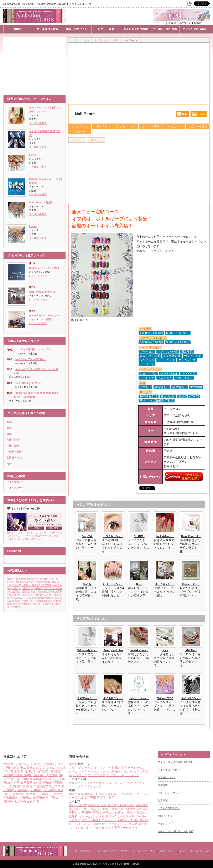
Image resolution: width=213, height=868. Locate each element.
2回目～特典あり (113, 809)
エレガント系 (115, 775)
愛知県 (29, 588)
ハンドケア (125, 783)
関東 (9, 422)
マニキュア (76, 786)
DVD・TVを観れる (123, 794)
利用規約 (163, 785)
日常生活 (121, 768)
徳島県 (49, 601)
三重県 (17, 595)
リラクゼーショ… (113, 536)
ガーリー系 (132, 775)
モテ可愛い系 (124, 771)
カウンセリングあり (92, 816)
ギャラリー (103, 126)
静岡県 (17, 771)
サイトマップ (165, 824)
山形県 (18, 604)
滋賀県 (12, 579)
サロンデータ (80, 126)
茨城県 (18, 598)
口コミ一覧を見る (38, 276)
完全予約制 (107, 813)
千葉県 (49, 592)
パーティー (86, 771)
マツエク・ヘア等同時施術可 (127, 824)
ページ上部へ (209, 735)
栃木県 (17, 601)
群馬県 (28, 604)
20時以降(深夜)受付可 (102, 805)
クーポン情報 (150, 126)
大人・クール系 (104, 771)
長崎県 (28, 592)
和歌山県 (11, 798)
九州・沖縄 (13, 440)
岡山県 (50, 588)
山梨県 (29, 598)
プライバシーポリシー (170, 793)
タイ (37, 582)
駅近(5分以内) (78, 805)
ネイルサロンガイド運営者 (112, 851)
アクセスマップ (127, 126)
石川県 (17, 585)
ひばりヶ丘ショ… (113, 584)
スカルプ (111, 783)
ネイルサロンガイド (109, 864)
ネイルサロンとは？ (169, 770)
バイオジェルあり (80, 828)
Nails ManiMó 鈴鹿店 (41, 203)
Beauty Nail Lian (113, 650)
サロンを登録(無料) (194, 29)
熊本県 (38, 592)
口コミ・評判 (106, 29)
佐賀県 (27, 585)
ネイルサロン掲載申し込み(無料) (176, 831)
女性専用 (90, 798)
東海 (9, 434)
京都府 (46, 582)
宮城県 (39, 595)
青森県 (47, 585)
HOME (18, 29)
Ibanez (33, 226)
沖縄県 (20, 801)
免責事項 (163, 801)
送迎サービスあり (126, 828)
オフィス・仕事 (104, 768)
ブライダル (76, 768)
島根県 (37, 585)
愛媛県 (15, 607)
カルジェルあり (103, 828)
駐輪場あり (89, 794)
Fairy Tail (87, 536)
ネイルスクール (15, 488)
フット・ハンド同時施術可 (90, 824)
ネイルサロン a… (191, 698)
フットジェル (96, 783)
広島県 (51, 595)
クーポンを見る (38, 123)
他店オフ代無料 (125, 813)
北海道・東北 (14, 458)
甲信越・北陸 (14, 452)
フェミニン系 (97, 775)
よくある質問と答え (169, 808)
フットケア (141, 783)
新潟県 (28, 595)
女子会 (73, 771)
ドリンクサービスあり (120, 816)
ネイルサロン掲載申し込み (195, 851)
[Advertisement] (36, 64)
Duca (139, 584)
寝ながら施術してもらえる (99, 820)
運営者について (166, 777)
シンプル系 (80, 775)
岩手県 (18, 592)
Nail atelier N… (165, 536)
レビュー (174, 126)
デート (132, 768)
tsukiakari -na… (139, 650)
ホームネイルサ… (165, 584)
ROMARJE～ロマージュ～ (44, 316)
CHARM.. (139, 536)
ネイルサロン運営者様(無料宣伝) (176, 762)
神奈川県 (25, 775)
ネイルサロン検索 (47, 29)
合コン (141, 768)
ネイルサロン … (113, 698)
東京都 (26, 582)
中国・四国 (13, 446)
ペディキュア (93, 786)
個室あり (75, 794)
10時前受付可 (126, 805)
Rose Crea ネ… (191, 536)
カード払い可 (92, 809)
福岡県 (46, 579)
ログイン (159, 23)
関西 (9, 428)
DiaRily (87, 584)
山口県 (58, 786)
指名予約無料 (133, 809)
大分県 (50, 598)
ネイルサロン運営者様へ (79, 851)
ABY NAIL (191, 650)
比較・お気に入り (77, 29)
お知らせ (80, 132)
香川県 (39, 604)
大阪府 (38, 779)
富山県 (56, 579)
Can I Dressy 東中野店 (42, 292)
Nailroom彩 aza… (87, 650)
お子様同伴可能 (89, 813)
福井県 (40, 588)
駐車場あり (103, 794)
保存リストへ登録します (199, 115)
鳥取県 (24, 579)
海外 (9, 464)
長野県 (27, 601)
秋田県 (40, 598)
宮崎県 (38, 601)
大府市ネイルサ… (87, 698)
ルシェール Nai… (139, 698)
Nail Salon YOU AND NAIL (44, 268)
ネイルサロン (14, 482)
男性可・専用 (105, 798)
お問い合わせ (165, 816)
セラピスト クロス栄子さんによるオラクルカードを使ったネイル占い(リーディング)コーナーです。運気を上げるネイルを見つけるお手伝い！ (35, 534)
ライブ (89, 768)
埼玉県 (17, 588)
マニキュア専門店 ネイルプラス (34, 350)
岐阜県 (34, 579)
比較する (183, 114)
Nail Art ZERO (165, 698)
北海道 (13, 582)
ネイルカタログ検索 (136, 29)
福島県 (50, 604)
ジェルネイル (78, 783)
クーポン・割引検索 (165, 29)
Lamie (33, 155)
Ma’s (165, 650)
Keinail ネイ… (191, 584)
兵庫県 (46, 783)
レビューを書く (197, 126)
